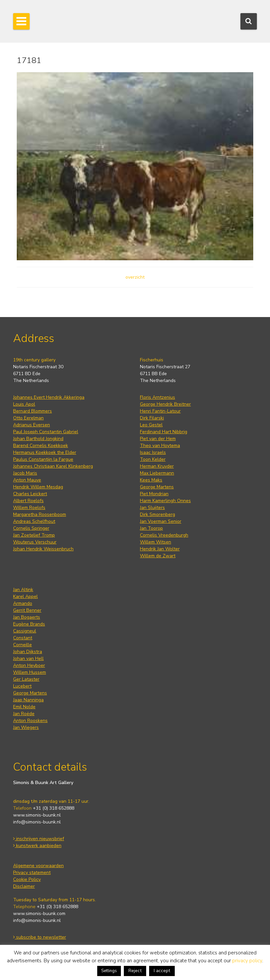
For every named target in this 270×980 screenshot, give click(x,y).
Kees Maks (151, 480)
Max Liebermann (157, 473)
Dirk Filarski (152, 418)
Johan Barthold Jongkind (38, 439)
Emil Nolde (24, 707)
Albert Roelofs (28, 501)
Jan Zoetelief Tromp (34, 535)
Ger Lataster (26, 679)
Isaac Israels (153, 452)
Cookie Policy (27, 879)
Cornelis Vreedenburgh (164, 535)
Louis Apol (24, 404)
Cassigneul (25, 631)
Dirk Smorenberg (157, 514)
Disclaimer (24, 886)
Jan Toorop (151, 528)
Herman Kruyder (157, 466)
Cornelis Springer (31, 528)
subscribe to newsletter (40, 937)
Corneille (22, 645)
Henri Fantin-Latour (160, 411)
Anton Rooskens (30, 721)
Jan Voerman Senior (161, 521)
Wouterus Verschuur (35, 542)
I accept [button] (162, 971)
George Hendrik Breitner (165, 404)
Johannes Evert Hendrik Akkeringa (49, 397)
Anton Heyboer (29, 665)
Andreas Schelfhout (34, 521)
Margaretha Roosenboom (40, 514)
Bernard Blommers (33, 411)
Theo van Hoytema (160, 446)
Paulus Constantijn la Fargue (43, 459)
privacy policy (247, 961)
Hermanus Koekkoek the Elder (45, 452)
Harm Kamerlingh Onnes (165, 501)
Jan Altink (23, 590)
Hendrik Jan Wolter (160, 549)
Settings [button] (109, 971)
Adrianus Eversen (32, 425)
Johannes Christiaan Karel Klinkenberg (53, 466)
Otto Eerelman (28, 418)
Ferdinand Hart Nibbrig (164, 432)
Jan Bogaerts (27, 617)
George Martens (157, 487)
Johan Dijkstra (28, 652)
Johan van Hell (28, 659)
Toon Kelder (153, 459)
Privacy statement (32, 873)
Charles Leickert (30, 494)
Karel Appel (25, 597)
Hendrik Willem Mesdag (38, 487)
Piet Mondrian (154, 494)
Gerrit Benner (27, 610)
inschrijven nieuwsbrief (39, 839)
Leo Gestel (151, 425)
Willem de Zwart (158, 556)
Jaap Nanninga (28, 700)
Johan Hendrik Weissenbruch (43, 549)
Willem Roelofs (29, 508)
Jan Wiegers (26, 727)
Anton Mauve (27, 480)
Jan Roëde (24, 714)
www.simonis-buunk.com (39, 914)
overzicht (135, 277)
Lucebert (22, 686)
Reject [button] (135, 971)
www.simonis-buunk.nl (37, 815)
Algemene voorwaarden (38, 866)
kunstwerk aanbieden (37, 846)
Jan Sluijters (152, 508)
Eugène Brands (29, 624)
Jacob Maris (25, 473)
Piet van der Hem (158, 439)
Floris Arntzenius (157, 397)
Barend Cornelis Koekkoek (41, 446)
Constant (23, 638)
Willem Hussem (30, 672)
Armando (23, 603)
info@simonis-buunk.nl (37, 822)
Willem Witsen (156, 542)
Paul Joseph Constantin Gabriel (46, 432)
